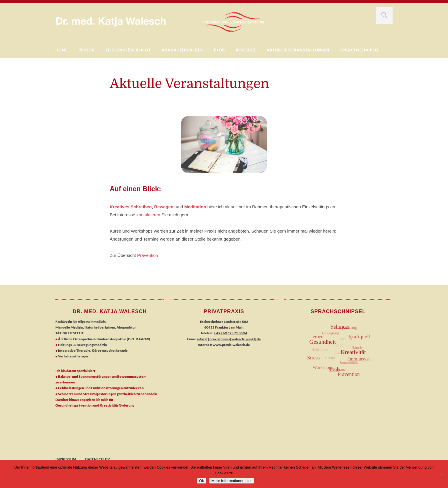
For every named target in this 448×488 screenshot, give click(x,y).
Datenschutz (98, 459)
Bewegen (164, 207)
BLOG (219, 50)
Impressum (66, 459)
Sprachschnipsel (360, 50)
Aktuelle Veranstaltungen (298, 50)
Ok (202, 481)
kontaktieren (148, 215)
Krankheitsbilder (182, 50)
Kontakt (246, 50)
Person (87, 50)
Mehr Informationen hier (232, 481)
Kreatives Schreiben (131, 207)
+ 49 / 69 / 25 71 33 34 (230, 333)
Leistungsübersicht (128, 50)
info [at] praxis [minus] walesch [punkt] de (229, 339)
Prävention (148, 255)
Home (62, 50)
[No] (441, 474)
